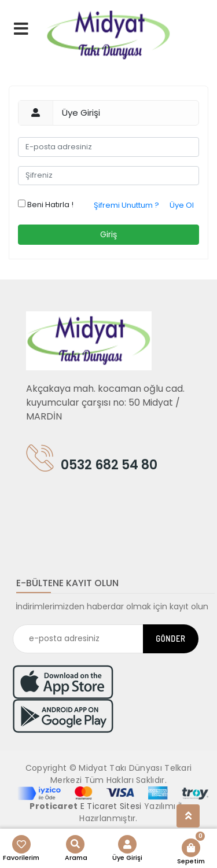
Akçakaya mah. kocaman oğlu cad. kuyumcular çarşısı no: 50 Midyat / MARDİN (105, 402)
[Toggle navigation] (42, 518)
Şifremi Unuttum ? (126, 205)
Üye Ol (182, 205)
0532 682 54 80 (92, 463)
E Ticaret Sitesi (111, 806)
